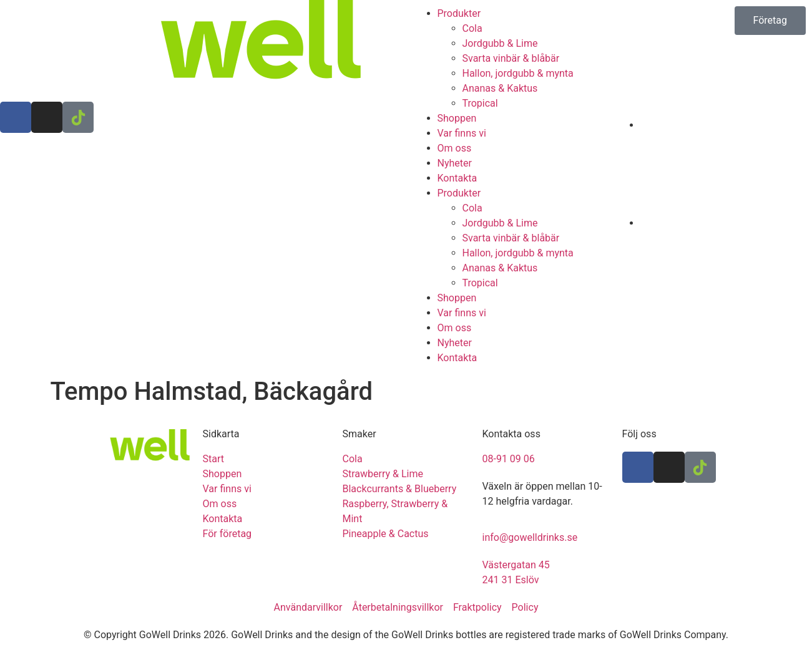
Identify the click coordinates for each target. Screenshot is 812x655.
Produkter (459, 13)
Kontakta (457, 178)
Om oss (455, 148)
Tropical (480, 103)
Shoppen (457, 118)
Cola (472, 28)
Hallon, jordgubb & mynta (518, 73)
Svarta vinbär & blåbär (511, 58)
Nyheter (455, 163)
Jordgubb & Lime (500, 43)
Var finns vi (462, 133)
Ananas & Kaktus (500, 88)
